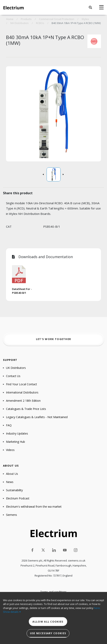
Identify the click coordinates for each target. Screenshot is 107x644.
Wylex (85, 19)
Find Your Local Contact (21, 384)
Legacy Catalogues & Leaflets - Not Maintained (37, 417)
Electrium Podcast (18, 498)
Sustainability (14, 490)
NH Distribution (19, 23)
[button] (90, 7)
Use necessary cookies (48, 633)
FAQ (9, 425)
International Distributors (22, 392)
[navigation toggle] (101, 7)
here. (97, 608)
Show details (12, 612)
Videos (10, 450)
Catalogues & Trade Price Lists (26, 409)
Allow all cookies (48, 622)
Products (26, 19)
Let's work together (54, 339)
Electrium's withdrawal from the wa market (34, 507)
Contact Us (13, 376)
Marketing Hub (15, 442)
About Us (12, 474)
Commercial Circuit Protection (57, 19)
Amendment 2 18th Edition (23, 401)
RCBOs (40, 23)
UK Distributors (16, 368)
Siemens (11, 515)
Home (10, 19)
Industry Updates (17, 433)
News (10, 482)
